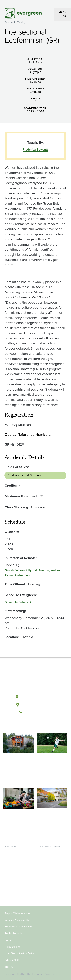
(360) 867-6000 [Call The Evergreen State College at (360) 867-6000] (35, 712)
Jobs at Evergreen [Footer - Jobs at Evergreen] (51, 889)
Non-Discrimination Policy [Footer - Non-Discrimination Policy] (20, 953)
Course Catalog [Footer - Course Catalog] (50, 871)
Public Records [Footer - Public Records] (14, 933)
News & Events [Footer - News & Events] (49, 883)
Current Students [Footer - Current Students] (15, 852)
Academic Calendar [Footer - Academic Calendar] (53, 877)
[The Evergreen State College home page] (35, 679)
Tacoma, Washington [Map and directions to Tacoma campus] (35, 704)
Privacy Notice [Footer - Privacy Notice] (13, 960)
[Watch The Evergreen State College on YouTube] (32, 725)
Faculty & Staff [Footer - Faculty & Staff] (13, 883)
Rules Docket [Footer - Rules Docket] (13, 947)
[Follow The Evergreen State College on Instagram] (39, 725)
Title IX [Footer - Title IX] (9, 967)
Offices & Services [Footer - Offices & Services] (51, 865)
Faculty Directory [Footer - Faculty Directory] (51, 859)
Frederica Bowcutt (35, 149)
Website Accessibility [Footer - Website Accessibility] (17, 920)
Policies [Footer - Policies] (9, 940)
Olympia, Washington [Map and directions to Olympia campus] (35, 696)
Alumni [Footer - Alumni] (9, 895)
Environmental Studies (24, 475)
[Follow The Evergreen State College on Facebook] (24, 725)
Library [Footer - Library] (44, 852)
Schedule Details (16, 602)
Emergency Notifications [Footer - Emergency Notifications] (19, 927)
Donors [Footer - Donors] (9, 889)
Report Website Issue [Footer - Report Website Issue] (17, 913)
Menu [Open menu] (62, 12)
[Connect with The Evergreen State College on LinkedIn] (47, 725)
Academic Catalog (15, 22)
